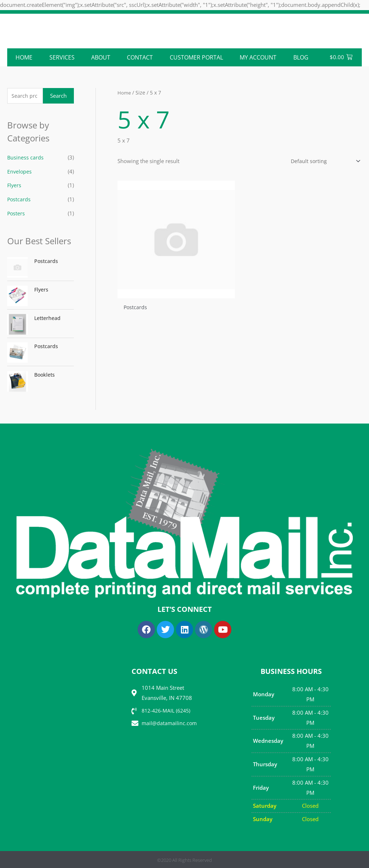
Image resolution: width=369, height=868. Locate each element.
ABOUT (101, 57)
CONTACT (140, 57)
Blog (301, 57)
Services (62, 57)
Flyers (15, 185)
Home (24, 57)
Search (58, 96)
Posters (16, 212)
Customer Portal (196, 57)
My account (258, 57)
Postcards (19, 199)
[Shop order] (323, 161)
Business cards (26, 158)
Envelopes (20, 172)
